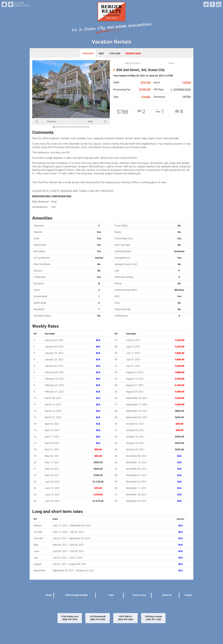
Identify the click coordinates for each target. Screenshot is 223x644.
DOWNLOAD (180, 90)
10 (69, 127)
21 (89, 127)
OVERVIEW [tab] (88, 53)
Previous (52, 121)
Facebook (212, 4)
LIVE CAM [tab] (115, 53)
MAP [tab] (101, 53)
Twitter (206, 4)
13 (75, 127)
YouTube (219, 4)
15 (78, 127)
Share (171, 63)
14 (76, 127)
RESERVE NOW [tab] (133, 53)
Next (90, 121)
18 (83, 127)
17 (82, 127)
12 (73, 127)
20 (87, 127)
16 (80, 127)
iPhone (4, 4)
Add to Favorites (133, 63)
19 (85, 127)
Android (11, 4)
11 (71, 127)
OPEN (187, 97)
